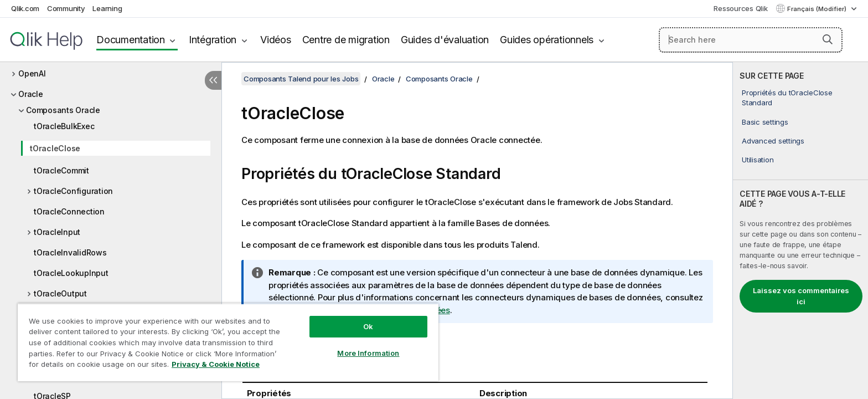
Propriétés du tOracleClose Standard (787, 98)
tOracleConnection (69, 211)
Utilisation (758, 160)
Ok (368, 326)
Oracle (31, 94)
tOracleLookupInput (71, 273)
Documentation (131, 40)
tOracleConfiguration (73, 191)
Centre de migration (346, 40)
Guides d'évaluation (445, 40)
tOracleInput (57, 232)
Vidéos (276, 40)
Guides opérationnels (547, 40)
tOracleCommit (61, 170)
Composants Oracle (63, 110)
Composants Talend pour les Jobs (301, 79)
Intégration (213, 40)
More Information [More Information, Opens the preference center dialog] (368, 353)
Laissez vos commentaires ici (801, 296)
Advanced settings (773, 141)
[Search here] (751, 40)
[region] (228, 342)
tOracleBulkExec (64, 126)
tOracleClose (55, 148)
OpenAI (32, 73)
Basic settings (765, 122)
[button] (828, 39)
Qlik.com (25, 8)
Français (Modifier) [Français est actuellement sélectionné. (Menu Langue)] (818, 9)
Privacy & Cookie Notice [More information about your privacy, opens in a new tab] (216, 364)
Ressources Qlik (740, 8)
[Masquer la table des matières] (213, 80)
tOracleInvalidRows (70, 252)
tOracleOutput (60, 293)
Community (66, 8)
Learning (107, 8)
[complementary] (800, 231)
